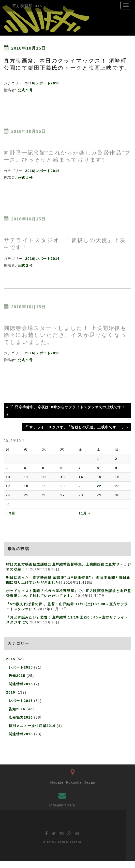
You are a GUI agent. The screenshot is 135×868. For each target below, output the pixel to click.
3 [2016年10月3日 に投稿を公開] (7, 468)
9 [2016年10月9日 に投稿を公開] (116, 468)
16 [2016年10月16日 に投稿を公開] (117, 477)
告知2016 (17, 709)
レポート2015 (21, 667)
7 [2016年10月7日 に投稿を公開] (80, 468)
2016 (30, 83)
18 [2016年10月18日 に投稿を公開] (26, 486)
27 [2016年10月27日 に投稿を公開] (62, 495)
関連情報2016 (21, 734)
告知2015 (17, 676)
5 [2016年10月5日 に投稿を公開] (43, 468)
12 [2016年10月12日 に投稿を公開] (44, 477)
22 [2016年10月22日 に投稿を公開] (99, 486)
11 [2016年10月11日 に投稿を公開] (26, 477)
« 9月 (10, 513)
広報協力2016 (21, 717)
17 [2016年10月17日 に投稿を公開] (8, 486)
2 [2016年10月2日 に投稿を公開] (116, 459)
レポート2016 (47, 83)
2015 (11, 659)
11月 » (85, 513)
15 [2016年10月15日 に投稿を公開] (99, 477)
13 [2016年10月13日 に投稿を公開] (62, 477)
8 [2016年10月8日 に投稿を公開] (98, 468)
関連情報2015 (21, 684)
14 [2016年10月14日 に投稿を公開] (81, 477)
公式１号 (25, 90)
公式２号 (25, 265)
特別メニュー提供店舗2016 (32, 726)
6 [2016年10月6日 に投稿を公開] (61, 468)
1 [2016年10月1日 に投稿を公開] (98, 459)
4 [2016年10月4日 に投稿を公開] (25, 468)
